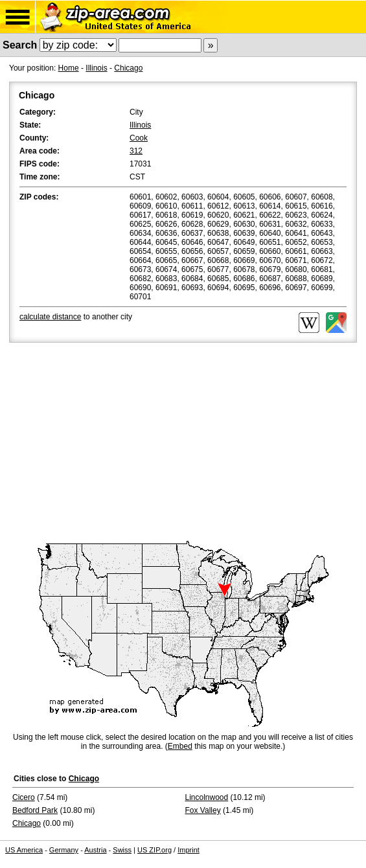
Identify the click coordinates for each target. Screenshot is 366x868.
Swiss (122, 850)
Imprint (189, 850)
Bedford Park (35, 810)
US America (24, 850)
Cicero (24, 797)
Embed (180, 746)
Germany (64, 850)
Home (69, 68)
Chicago (128, 68)
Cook (139, 138)
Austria (95, 850)
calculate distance (50, 317)
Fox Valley (203, 810)
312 (136, 151)
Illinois (96, 68)
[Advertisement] (183, 442)
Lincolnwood (207, 797)
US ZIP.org (154, 850)
